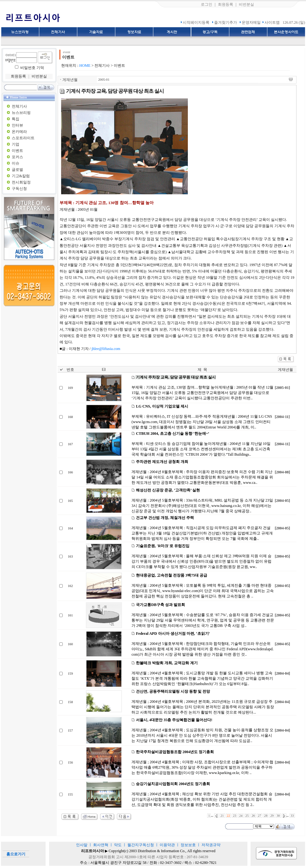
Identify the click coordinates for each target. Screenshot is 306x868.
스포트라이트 (23, 138)
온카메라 (19, 132)
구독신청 (19, 189)
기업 (16, 144)
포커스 (17, 157)
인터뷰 (17, 125)
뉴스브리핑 (21, 113)
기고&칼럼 (21, 176)
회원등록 (226, 4)
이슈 (16, 163)
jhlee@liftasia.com (106, 349)
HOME (85, 66)
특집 (16, 119)
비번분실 (246, 4)
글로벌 (17, 170)
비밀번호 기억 (32, 68)
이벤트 (17, 151)
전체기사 (19, 106)
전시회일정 (21, 182)
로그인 (207, 4)
